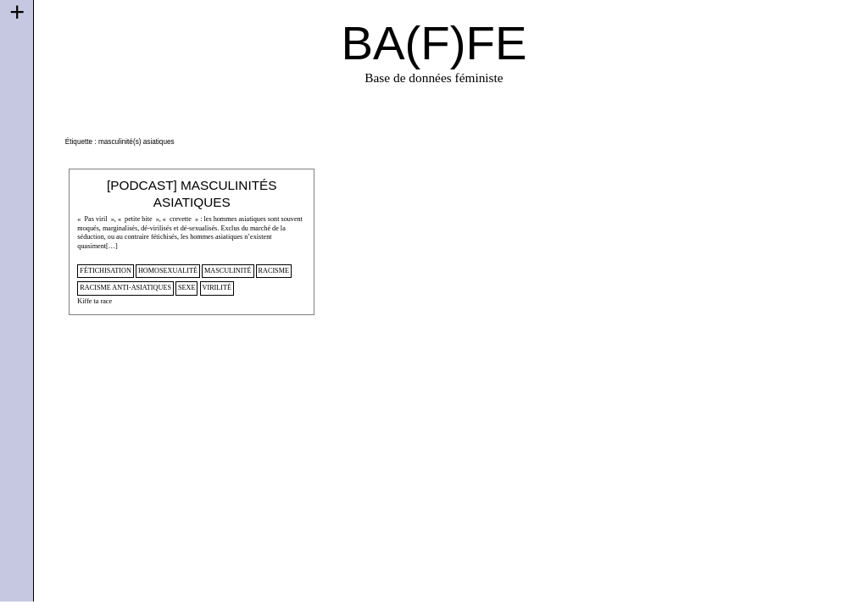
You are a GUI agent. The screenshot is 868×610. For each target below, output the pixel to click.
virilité (217, 288)
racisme (274, 271)
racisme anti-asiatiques (125, 288)
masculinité (228, 271)
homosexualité (168, 271)
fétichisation (106, 271)
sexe (186, 288)
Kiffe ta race (95, 301)
